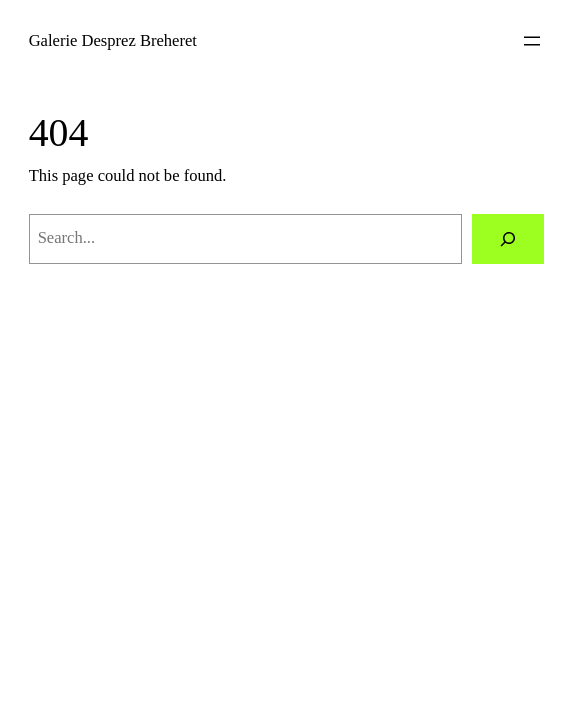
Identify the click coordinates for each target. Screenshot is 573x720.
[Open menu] (532, 41)
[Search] (508, 239)
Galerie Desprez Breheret (113, 40)
